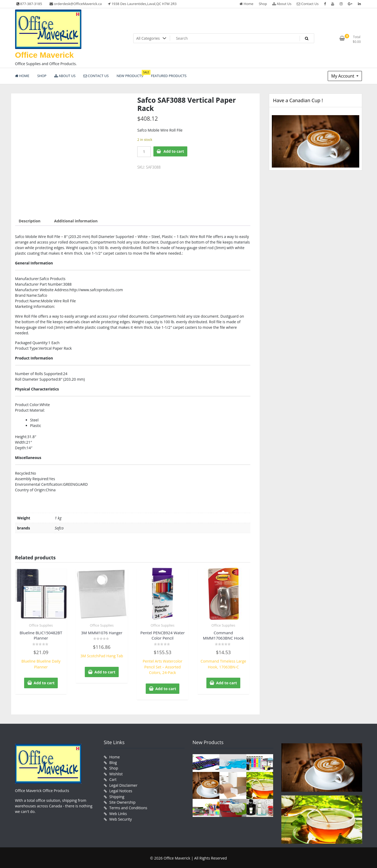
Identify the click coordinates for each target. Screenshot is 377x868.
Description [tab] (30, 221)
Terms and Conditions (128, 806)
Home (246, 4)
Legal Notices (121, 789)
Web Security (121, 817)
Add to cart (174, 151)
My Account (343, 76)
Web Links (118, 811)
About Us (282, 4)
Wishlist (116, 773)
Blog (113, 761)
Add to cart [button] (44, 682)
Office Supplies (41, 625)
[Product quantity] (144, 152)
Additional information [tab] (75, 221)
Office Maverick (45, 55)
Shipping (117, 795)
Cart (113, 778)
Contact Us (308, 4)
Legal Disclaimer (123, 784)
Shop (263, 4)
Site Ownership (123, 800)
